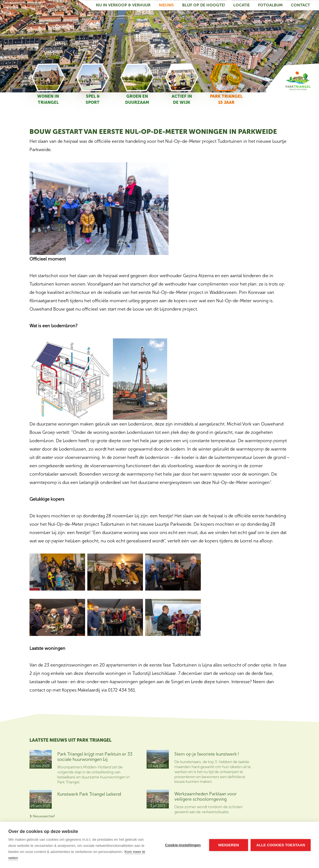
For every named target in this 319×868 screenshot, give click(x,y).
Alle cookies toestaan (281, 845)
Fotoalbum (270, 5)
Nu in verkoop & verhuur (123, 5)
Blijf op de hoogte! (204, 5)
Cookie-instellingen (183, 845)
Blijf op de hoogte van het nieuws (272, 755)
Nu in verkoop (269, 769)
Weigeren (228, 845)
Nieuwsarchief (42, 816)
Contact (301, 5)
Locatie (242, 5)
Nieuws (166, 5)
